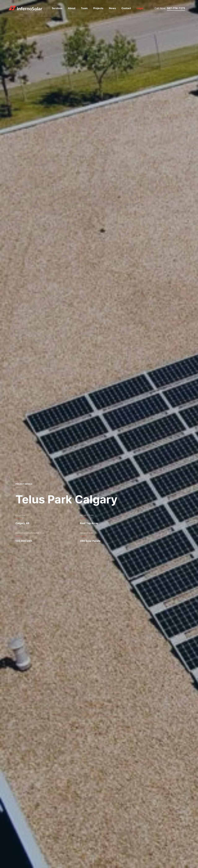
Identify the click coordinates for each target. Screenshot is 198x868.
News (112, 8)
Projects (98, 8)
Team (84, 8)
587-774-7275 (176, 8)
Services (57, 8)
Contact (126, 8)
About (72, 8)
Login (140, 8)
